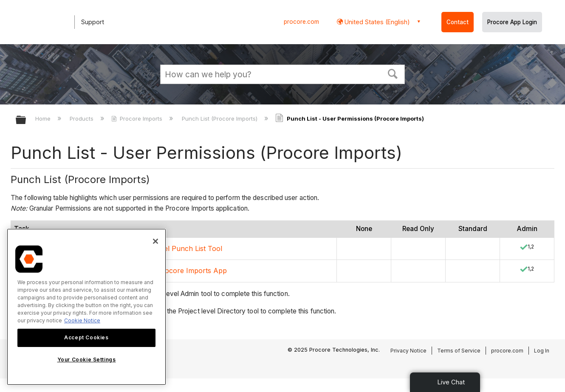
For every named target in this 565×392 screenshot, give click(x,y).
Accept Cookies (86, 337)
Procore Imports (138, 118)
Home (44, 118)
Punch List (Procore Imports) (220, 118)
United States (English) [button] (376, 22)
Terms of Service (459, 351)
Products (82, 118)
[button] (393, 73)
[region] (86, 307)
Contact (458, 22)
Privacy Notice (408, 351)
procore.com (301, 22)
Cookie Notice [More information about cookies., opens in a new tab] (82, 320)
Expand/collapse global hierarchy (26, 120)
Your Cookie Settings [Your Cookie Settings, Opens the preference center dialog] (87, 360)
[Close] (155, 241)
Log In (542, 351)
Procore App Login (512, 22)
